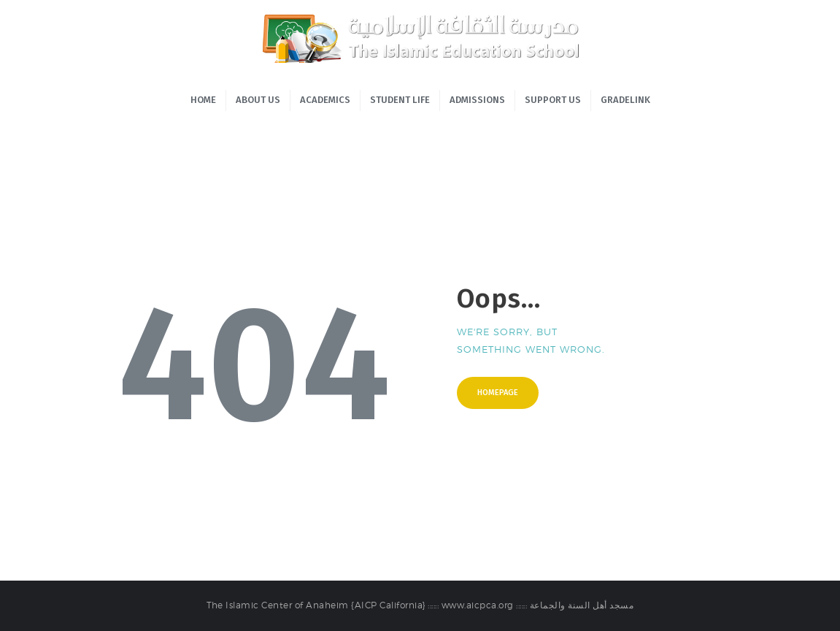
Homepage (498, 393)
